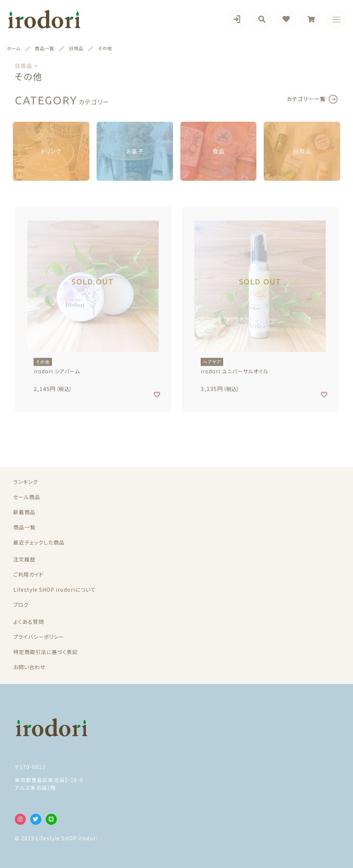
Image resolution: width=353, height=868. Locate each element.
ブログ (21, 605)
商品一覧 (24, 527)
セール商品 (27, 497)
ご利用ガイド (28, 574)
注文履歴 (24, 559)
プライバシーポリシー (39, 637)
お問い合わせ (29, 667)
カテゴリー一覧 (306, 99)
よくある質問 (29, 622)
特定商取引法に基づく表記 (46, 652)
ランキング (26, 482)
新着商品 (24, 512)
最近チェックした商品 (39, 542)
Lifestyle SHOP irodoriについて (55, 589)
